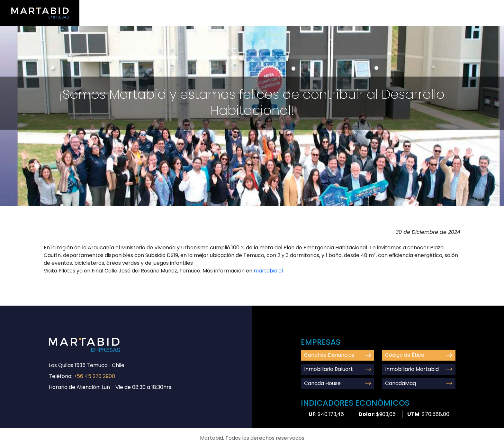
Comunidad (407, 7)
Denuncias (478, 7)
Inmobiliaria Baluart (338, 369)
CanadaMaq (419, 383)
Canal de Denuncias (338, 355)
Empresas (370, 7)
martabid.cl (268, 271)
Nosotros (336, 7)
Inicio (309, 7)
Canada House (338, 383)
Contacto (443, 7)
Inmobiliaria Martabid (419, 369)
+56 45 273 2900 (94, 376)
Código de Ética (419, 355)
